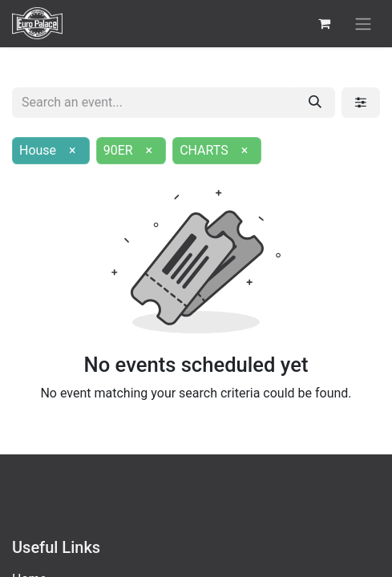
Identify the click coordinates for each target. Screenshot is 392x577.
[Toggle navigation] (363, 24)
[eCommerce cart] (324, 23)
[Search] (315, 103)
